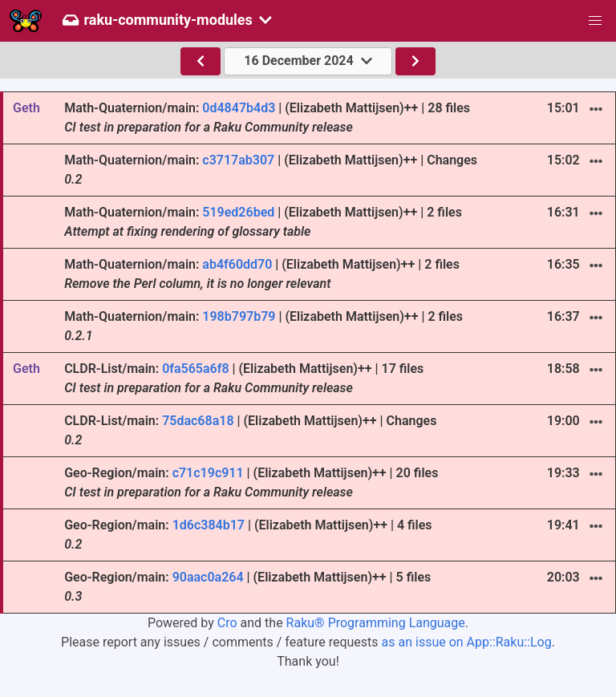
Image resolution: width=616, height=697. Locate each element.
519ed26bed (238, 212)
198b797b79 (239, 316)
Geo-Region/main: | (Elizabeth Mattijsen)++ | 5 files (247, 587)
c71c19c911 (208, 473)
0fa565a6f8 (195, 369)
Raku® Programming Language (376, 623)
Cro (227, 623)
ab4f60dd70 (237, 264)
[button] (595, 21)
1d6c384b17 (209, 525)
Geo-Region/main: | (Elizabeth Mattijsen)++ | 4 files (248, 535)
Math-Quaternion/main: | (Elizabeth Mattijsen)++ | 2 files (263, 222)
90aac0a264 (208, 577)
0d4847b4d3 (239, 108)
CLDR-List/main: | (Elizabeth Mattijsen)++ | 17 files (244, 378)
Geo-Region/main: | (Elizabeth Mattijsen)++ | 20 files (251, 482)
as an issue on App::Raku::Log (467, 642)
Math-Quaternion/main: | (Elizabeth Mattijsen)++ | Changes (271, 170)
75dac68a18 (198, 421)
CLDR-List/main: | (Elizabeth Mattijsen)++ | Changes (250, 430)
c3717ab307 (238, 160)
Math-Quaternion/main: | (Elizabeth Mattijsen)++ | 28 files (267, 118)
